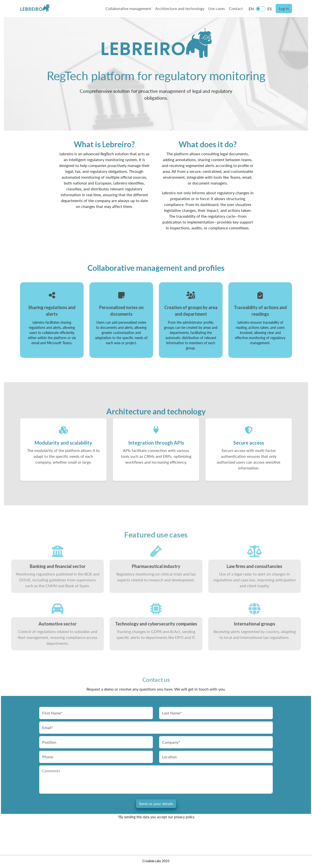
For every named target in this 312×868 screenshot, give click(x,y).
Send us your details (156, 804)
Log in (284, 8)
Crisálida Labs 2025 (156, 861)
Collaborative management (128, 8)
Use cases (217, 8)
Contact (236, 8)
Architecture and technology (180, 8)
